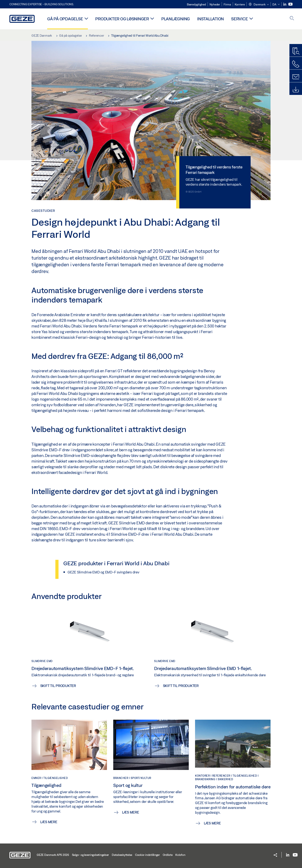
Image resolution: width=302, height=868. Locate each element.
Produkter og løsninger (122, 19)
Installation (210, 19)
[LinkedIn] (285, 4)
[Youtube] (290, 4)
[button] (259, 5)
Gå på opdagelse (65, 19)
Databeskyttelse (122, 855)
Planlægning (176, 19)
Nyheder (215, 4)
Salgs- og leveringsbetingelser (90, 855)
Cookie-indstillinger (147, 855)
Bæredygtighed (196, 4)
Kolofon (180, 855)
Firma (227, 4)
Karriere (240, 4)
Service (239, 19)
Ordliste (168, 855)
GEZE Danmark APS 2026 (53, 855)
